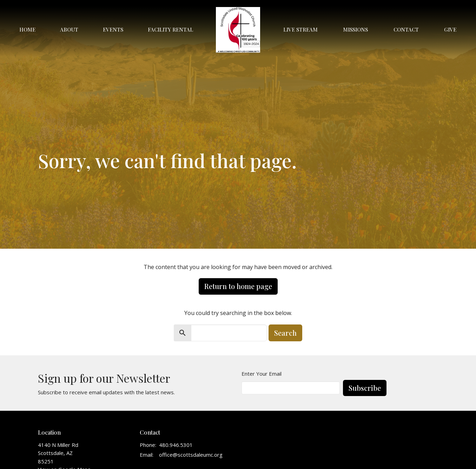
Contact (406, 29)
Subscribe (365, 388)
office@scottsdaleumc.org (191, 455)
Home (27, 29)
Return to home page (238, 286)
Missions (355, 29)
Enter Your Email (262, 374)
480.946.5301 (176, 445)
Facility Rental (170, 29)
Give (450, 29)
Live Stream (300, 29)
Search (285, 333)
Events (113, 29)
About (69, 29)
